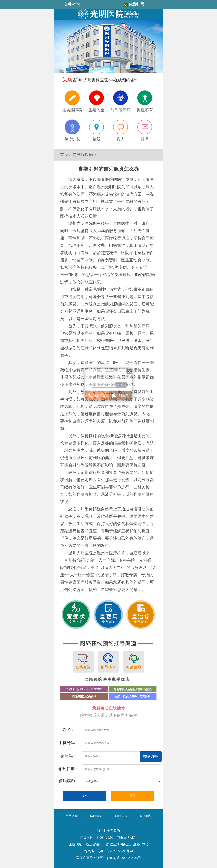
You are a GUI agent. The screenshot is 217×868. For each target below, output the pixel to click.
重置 (132, 796)
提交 (85, 796)
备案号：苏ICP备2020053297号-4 (108, 851)
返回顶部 (146, 816)
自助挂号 (121, 816)
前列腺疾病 (83, 155)
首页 (64, 155)
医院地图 (96, 816)
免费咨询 (72, 816)
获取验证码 (151, 757)
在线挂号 (136, 4)
